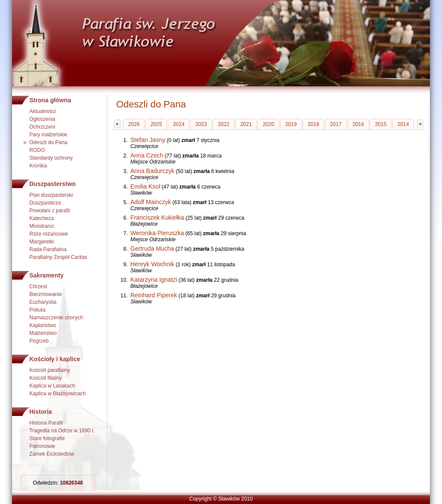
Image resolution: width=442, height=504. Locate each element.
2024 (179, 124)
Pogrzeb (39, 341)
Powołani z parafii (50, 211)
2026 (134, 124)
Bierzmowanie (46, 294)
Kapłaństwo (43, 325)
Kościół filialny (46, 378)
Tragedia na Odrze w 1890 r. (62, 431)
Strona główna (50, 100)
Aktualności (43, 111)
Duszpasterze (45, 203)
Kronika (38, 166)
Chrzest (38, 287)
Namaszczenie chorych (56, 318)
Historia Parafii (46, 423)
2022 (224, 124)
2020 (269, 124)
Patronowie (42, 446)
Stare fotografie (47, 438)
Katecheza (42, 218)
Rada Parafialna (48, 249)
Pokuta (37, 310)
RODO (37, 150)
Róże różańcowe (49, 234)
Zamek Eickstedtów (52, 454)
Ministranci (42, 226)
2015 (381, 124)
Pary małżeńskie (48, 135)
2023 (201, 124)
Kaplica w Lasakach (52, 386)
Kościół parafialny (50, 370)
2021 (246, 124)
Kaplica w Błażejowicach (58, 394)
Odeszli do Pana (48, 142)
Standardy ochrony (51, 158)
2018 (314, 124)
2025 (156, 124)
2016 (358, 124)
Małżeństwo (43, 333)
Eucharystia (43, 302)
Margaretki (42, 242)
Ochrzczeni (42, 127)
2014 (403, 124)
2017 (336, 124)
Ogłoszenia (42, 119)
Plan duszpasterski (51, 195)
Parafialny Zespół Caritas (58, 257)
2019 (291, 124)
